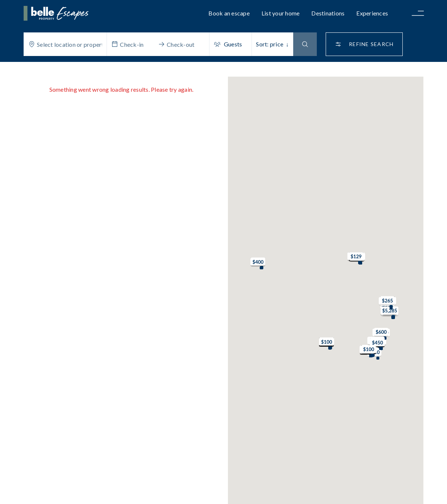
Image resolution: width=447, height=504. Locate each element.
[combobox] (70, 44)
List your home (281, 13)
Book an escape (229, 13)
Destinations (328, 13)
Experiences (372, 13)
